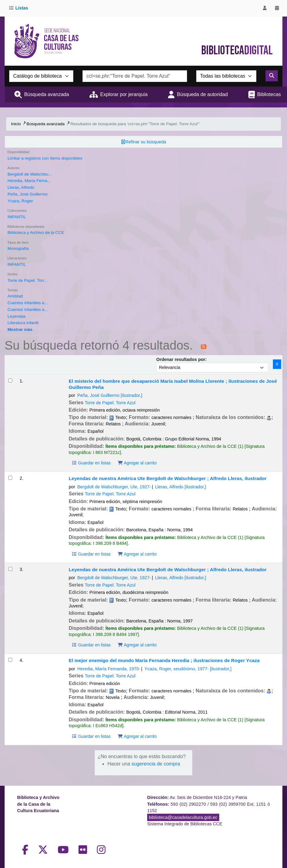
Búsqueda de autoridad (202, 94)
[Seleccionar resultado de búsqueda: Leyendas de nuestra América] (10, 478)
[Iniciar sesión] (265, 8)
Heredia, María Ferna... (29, 181)
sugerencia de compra (156, 764)
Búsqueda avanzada (47, 94)
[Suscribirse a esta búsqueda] (204, 346)
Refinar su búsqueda (146, 142)
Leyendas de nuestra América (168, 478)
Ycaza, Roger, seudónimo (188, 669)
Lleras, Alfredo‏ (21, 187)
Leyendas (16, 316)
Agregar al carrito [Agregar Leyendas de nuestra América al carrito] (137, 554)
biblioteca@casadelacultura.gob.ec (183, 817)
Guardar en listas (91, 463)
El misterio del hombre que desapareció (173, 384)
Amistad (15, 296)
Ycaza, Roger (20, 201)
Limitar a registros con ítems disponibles (45, 158)
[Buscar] (272, 76)
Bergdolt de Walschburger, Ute (114, 487)
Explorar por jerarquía (124, 94)
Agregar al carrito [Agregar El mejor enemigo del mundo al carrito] (137, 736)
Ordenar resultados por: (181, 359)
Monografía (18, 248)
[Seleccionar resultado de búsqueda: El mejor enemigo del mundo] (10, 660)
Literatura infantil (23, 323)
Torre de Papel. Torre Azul (110, 403)
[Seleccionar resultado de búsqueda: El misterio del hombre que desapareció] (10, 380)
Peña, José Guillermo (27, 194)
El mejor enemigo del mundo (164, 660)
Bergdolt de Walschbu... (30, 174)
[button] (19, 8)
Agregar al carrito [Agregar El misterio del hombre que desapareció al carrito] (137, 463)
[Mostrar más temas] (20, 329)
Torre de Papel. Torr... (27, 280)
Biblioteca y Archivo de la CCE (36, 232)
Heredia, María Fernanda (109, 669)
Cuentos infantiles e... (27, 303)
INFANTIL (17, 217)
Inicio (16, 124)
